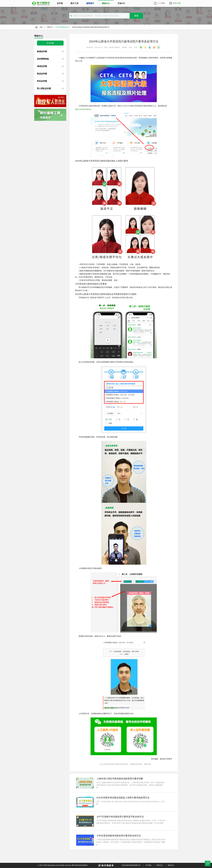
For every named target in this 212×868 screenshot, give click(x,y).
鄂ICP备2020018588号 (80, 865)
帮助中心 (50, 27)
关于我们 (149, 865)
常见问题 (50, 43)
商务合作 (171, 865)
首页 (41, 27)
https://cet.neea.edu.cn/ (83, 109)
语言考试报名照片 (63, 27)
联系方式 (160, 865)
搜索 (136, 16)
